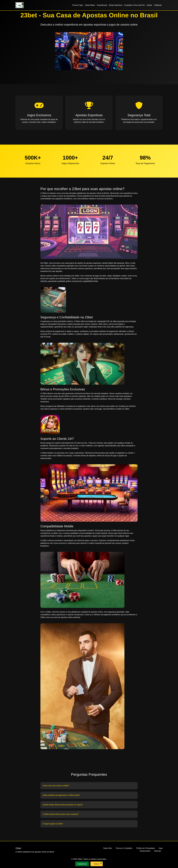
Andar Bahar (90, 5)
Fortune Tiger (78, 5)
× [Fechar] (101, 863)
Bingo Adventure (116, 5)
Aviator (149, 5)
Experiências (102, 5)
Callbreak (158, 5)
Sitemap (158, 851)
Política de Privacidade (145, 848)
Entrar (97, 864)
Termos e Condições (124, 848)
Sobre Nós (108, 848)
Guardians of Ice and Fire (134, 5)
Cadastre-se (82, 864)
